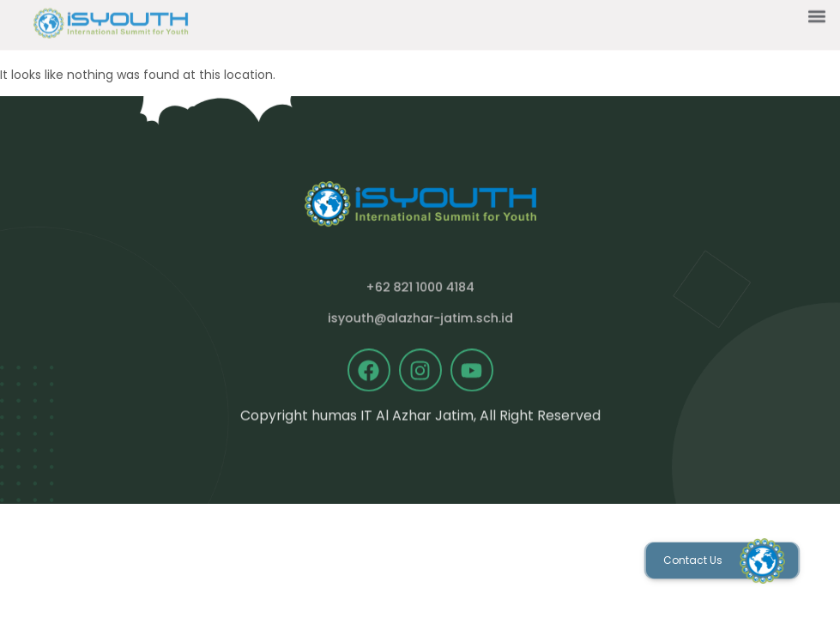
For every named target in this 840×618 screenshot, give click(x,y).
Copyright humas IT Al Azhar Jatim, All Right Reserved (420, 418)
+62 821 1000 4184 (420, 287)
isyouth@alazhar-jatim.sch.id (420, 318)
